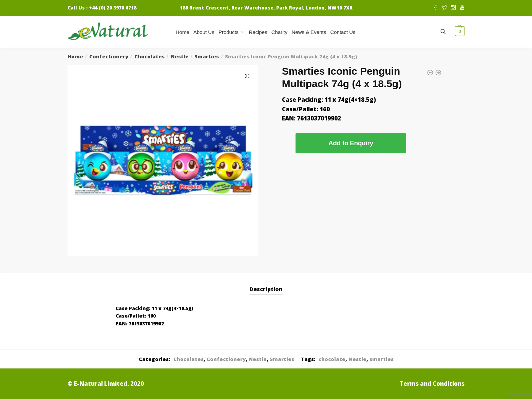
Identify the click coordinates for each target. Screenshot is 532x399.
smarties (382, 359)
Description (266, 289)
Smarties (207, 56)
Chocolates (149, 56)
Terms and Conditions (432, 384)
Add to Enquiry (351, 143)
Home (75, 56)
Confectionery (109, 56)
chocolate (332, 359)
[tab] (266, 284)
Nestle (180, 56)
